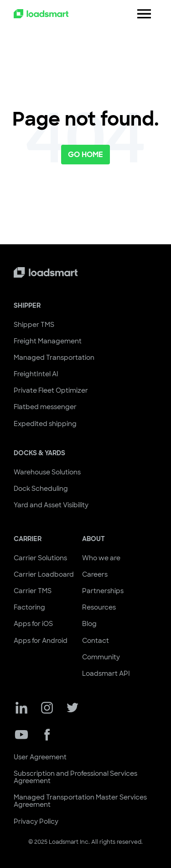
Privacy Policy (36, 821)
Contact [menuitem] (96, 641)
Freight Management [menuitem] (48, 341)
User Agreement (40, 757)
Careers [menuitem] (95, 574)
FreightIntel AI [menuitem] (36, 374)
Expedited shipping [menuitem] (45, 424)
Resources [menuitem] (99, 607)
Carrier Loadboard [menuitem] (44, 574)
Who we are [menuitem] (101, 558)
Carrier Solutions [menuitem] (40, 558)
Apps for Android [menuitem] (41, 641)
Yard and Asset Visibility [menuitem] (51, 505)
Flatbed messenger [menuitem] (45, 407)
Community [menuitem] (101, 657)
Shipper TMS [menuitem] (34, 325)
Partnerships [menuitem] (103, 591)
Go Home (85, 155)
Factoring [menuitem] (29, 607)
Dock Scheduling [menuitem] (41, 489)
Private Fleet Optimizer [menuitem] (51, 390)
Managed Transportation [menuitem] (54, 358)
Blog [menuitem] (89, 624)
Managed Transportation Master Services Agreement (80, 801)
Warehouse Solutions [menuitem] (47, 472)
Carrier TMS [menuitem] (33, 591)
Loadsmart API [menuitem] (106, 673)
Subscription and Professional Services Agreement (75, 777)
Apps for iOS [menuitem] (33, 624)
